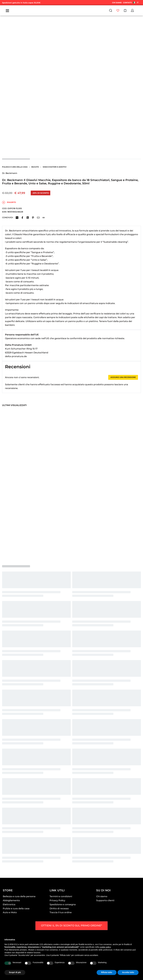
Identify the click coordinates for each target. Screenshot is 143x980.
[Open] (7, 11)
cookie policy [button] (105, 947)
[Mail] (38, 218)
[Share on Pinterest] (33, 218)
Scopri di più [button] (15, 972)
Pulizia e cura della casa (15, 167)
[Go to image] (16, 159)
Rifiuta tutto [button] (107, 972)
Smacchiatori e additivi (55, 167)
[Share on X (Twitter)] (17, 218)
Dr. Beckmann (10, 173)
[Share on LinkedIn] (28, 218)
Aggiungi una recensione (123, 377)
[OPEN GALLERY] (71, 87)
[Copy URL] (44, 218)
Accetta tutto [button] (128, 972)
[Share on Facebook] (22, 218)
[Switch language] (136, 3)
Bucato (35, 167)
